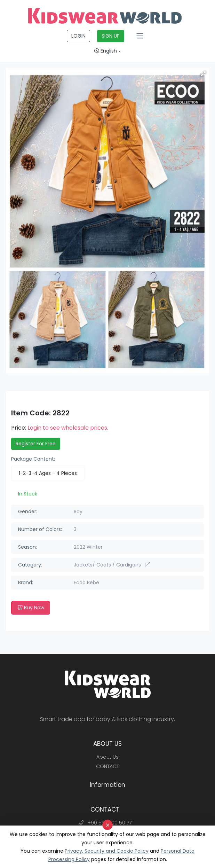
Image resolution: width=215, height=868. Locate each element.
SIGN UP (111, 36)
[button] (203, 74)
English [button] (106, 51)
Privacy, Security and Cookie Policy (107, 851)
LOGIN (78, 36)
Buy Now (31, 608)
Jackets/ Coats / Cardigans (112, 565)
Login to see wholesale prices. (68, 428)
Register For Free (36, 444)
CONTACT (107, 766)
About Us (107, 757)
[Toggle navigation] (140, 36)
